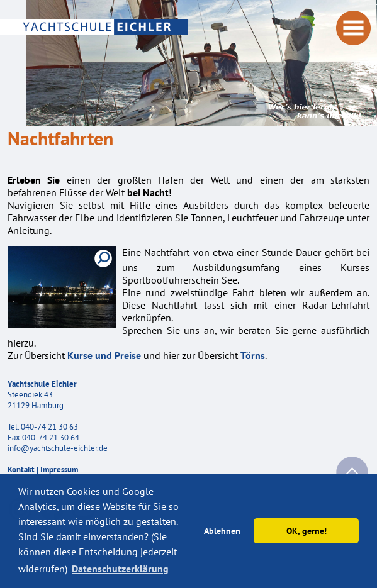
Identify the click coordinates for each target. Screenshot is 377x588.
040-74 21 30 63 (49, 427)
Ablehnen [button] (222, 530)
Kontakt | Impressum (43, 469)
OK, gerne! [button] (307, 530)
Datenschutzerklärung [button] (120, 569)
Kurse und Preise (104, 355)
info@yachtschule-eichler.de (58, 448)
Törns (253, 355)
